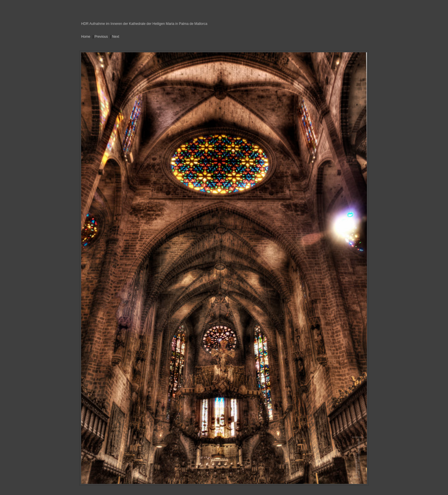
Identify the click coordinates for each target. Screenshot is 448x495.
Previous (101, 37)
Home (86, 37)
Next (116, 37)
